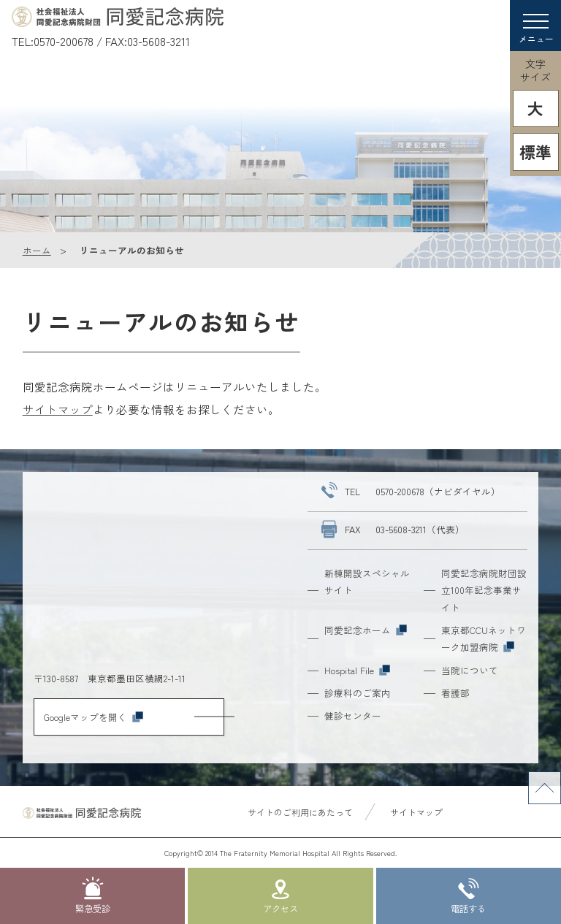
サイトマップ (58, 409)
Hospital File (357, 670)
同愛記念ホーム (366, 630)
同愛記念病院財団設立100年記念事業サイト (484, 590)
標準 (535, 152)
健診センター (353, 715)
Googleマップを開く (93, 717)
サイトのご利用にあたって (300, 812)
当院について (470, 670)
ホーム (37, 250)
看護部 (455, 693)
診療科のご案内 (358, 693)
